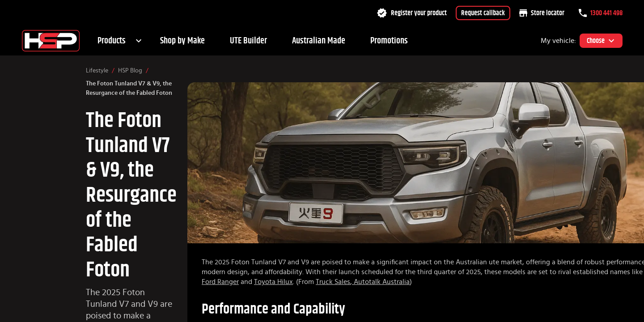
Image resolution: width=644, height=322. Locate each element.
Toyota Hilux (273, 282)
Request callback (483, 13)
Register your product (412, 13)
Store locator (542, 13)
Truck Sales (333, 282)
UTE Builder (248, 41)
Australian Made (319, 41)
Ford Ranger (220, 282)
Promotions (389, 41)
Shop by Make (182, 41)
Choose (601, 41)
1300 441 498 (601, 13)
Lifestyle (97, 71)
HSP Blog (130, 71)
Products (112, 41)
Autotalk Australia (381, 282)
